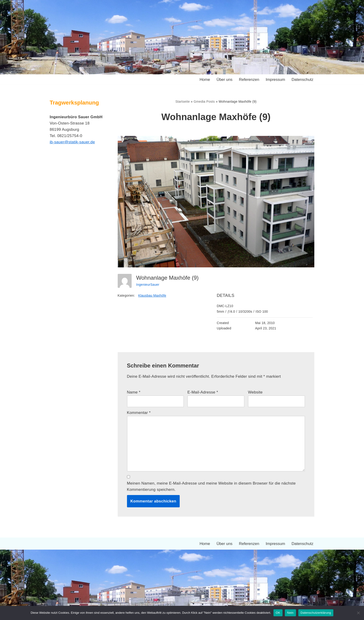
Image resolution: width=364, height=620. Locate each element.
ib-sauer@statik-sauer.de (72, 142)
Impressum (275, 80)
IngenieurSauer (148, 285)
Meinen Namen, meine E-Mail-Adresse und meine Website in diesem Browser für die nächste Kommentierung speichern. (211, 487)
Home (204, 80)
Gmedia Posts (204, 102)
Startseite (182, 102)
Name (134, 392)
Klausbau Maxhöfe (152, 296)
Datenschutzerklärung (316, 613)
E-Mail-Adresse (203, 392)
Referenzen (249, 80)
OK (278, 613)
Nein (290, 613)
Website (255, 392)
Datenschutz (303, 80)
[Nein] (358, 613)
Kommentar (139, 413)
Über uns (224, 80)
